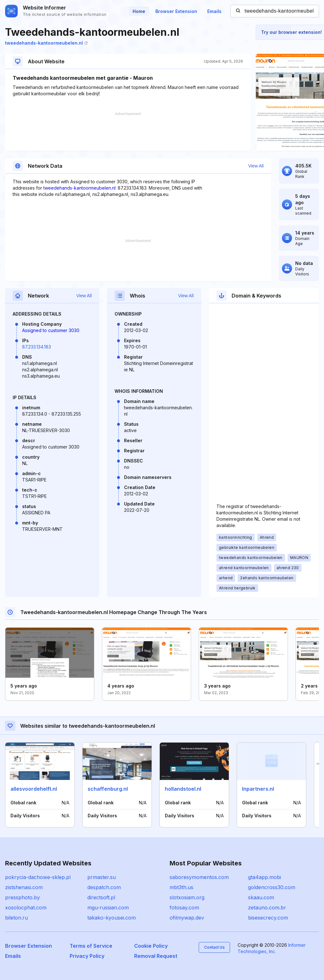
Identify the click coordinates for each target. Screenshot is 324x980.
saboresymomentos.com (199, 877)
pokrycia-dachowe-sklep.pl (38, 877)
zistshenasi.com (24, 887)
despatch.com (104, 887)
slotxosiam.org (187, 897)
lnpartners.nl (258, 789)
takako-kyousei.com (112, 918)
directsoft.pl (101, 897)
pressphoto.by (22, 897)
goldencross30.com (272, 887)
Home (139, 11)
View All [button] (256, 166)
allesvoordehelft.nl (34, 789)
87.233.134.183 (37, 347)
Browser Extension (176, 11)
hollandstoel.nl (183, 789)
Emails (214, 11)
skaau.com (261, 897)
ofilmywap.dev (187, 918)
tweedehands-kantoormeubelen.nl (46, 43)
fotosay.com (184, 908)
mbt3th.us (181, 887)
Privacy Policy (87, 956)
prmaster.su (102, 877)
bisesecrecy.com (268, 918)
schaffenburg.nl (108, 789)
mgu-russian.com (108, 908)
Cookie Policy (151, 946)
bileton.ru (16, 918)
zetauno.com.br (267, 908)
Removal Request (156, 956)
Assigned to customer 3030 (51, 330)
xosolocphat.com (26, 908)
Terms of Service (91, 946)
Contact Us (214, 947)
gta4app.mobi (265, 877)
